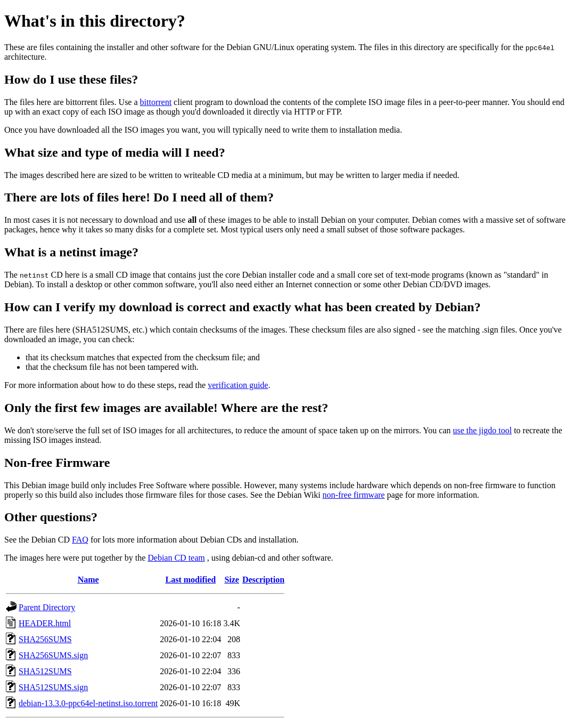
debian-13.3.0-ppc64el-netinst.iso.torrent (88, 703)
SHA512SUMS (45, 671)
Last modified (190, 580)
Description (263, 580)
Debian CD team (176, 558)
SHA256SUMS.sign (53, 655)
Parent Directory (47, 607)
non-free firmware (354, 495)
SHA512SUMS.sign (53, 687)
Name (88, 580)
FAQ (80, 540)
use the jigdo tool (482, 430)
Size (232, 580)
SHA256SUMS (45, 639)
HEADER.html (45, 623)
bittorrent (156, 102)
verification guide (238, 385)
